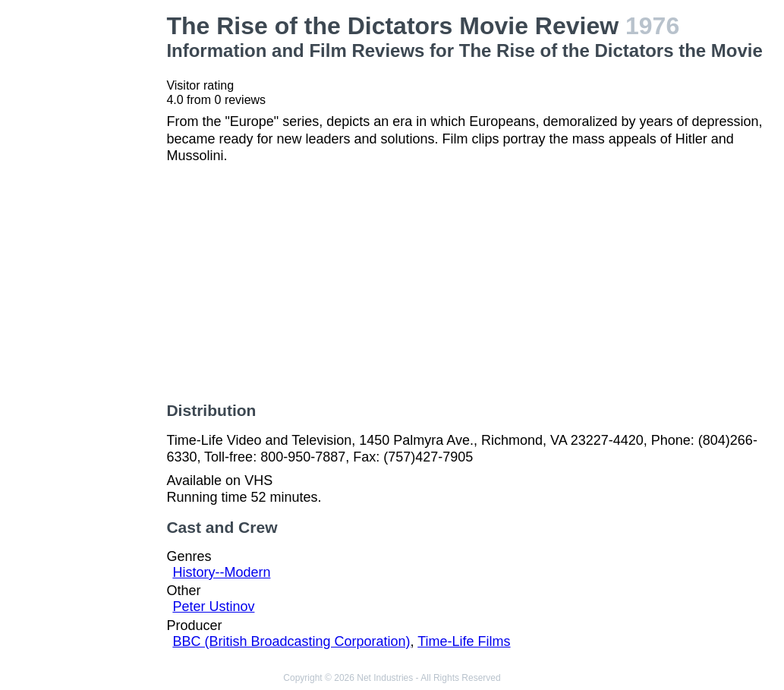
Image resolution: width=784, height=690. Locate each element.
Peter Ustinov (213, 607)
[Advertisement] (86, 240)
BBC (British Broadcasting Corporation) (291, 641)
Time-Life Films (464, 641)
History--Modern (221, 572)
